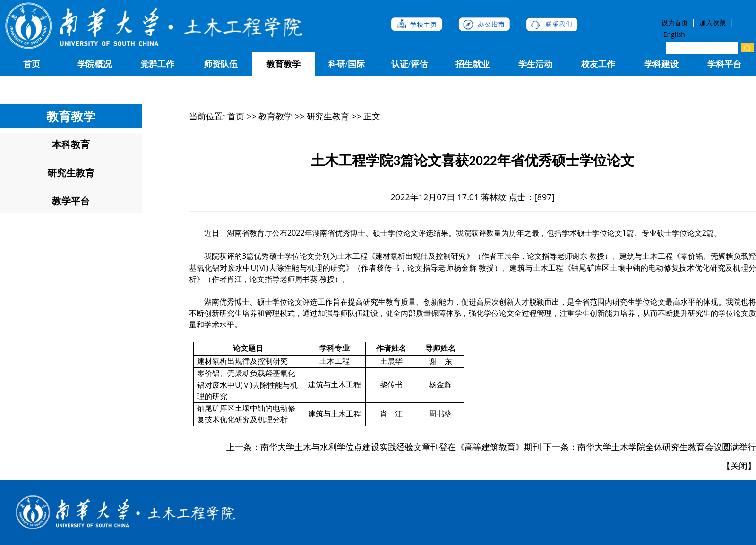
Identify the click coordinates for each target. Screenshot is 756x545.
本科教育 (71, 144)
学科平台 (724, 64)
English (674, 34)
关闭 (739, 466)
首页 (32, 64)
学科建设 (661, 64)
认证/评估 (409, 64)
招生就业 (472, 64)
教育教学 (283, 64)
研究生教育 (71, 173)
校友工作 (598, 64)
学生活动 (535, 64)
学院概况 (94, 64)
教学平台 (71, 201)
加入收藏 (713, 22)
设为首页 (676, 22)
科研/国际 (347, 64)
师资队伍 (221, 64)
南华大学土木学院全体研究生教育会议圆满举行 (667, 447)
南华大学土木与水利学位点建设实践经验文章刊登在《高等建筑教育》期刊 (401, 447)
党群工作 (157, 64)
